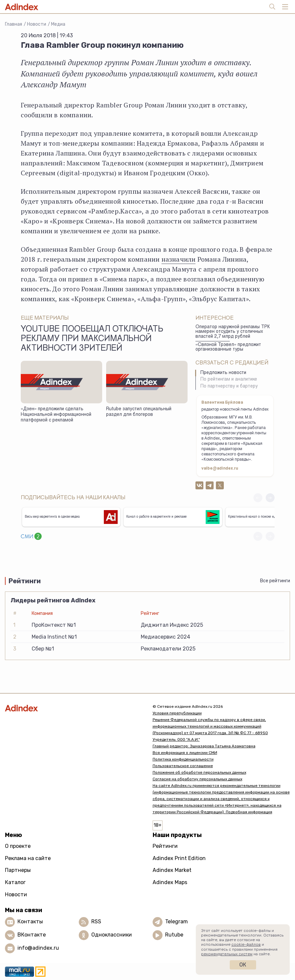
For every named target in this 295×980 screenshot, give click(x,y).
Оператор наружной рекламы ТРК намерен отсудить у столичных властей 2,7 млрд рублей (233, 332)
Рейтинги (165, 846)
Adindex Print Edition (179, 858)
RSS (96, 922)
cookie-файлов (246, 944)
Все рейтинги (275, 581)
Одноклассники (112, 935)
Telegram (177, 922)
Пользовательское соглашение (183, 766)
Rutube (174, 935)
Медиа (58, 24)
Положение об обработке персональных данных (199, 772)
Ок (243, 965)
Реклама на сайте (28, 858)
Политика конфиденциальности (183, 759)
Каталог (15, 882)
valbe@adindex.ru (220, 469)
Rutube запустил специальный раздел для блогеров (139, 412)
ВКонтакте (32, 935)
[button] (270, 498)
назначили (179, 259)
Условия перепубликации (177, 713)
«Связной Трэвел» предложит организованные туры (228, 347)
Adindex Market (172, 870)
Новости (37, 24)
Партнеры (18, 870)
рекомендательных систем (227, 954)
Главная (14, 24)
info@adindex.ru (38, 948)
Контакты (30, 922)
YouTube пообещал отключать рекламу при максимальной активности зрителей (92, 339)
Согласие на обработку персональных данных (197, 779)
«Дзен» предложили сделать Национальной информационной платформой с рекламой (56, 415)
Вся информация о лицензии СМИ (185, 753)
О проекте (18, 846)
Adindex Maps (170, 882)
